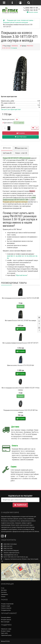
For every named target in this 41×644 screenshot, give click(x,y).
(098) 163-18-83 (7, 548)
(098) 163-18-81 (31, 10)
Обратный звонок (22, 275)
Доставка (4, 590)
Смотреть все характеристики (11, 109)
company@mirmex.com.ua (10, 555)
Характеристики (21, 148)
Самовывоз (4, 594)
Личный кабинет (6, 617)
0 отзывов (14, 48)
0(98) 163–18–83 (23, 256)
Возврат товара (6, 631)
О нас (3, 588)
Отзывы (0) (7, 153)
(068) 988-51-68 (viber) (9, 544)
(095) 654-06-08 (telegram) (10, 550)
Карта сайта (4, 633)
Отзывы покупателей (7, 604)
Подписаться (20, 505)
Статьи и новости (6, 608)
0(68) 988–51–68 (12, 256)
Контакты (4, 592)
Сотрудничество (6, 610)
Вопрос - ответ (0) (21, 153)
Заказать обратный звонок (10, 553)
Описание (7, 148)
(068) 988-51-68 (31, 8)
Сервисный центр (6, 635)
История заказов (6, 620)
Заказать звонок (32, 12)
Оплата (3, 597)
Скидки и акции (6, 606)
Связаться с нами (6, 629)
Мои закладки (5, 622)
